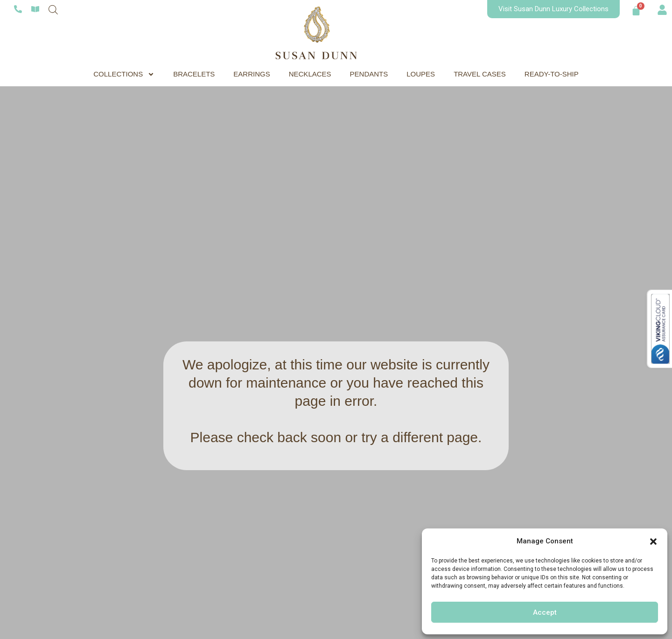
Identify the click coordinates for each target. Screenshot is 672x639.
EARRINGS (252, 74)
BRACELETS (194, 74)
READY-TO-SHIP (552, 74)
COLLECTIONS (124, 74)
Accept (545, 612)
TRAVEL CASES (480, 74)
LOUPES (421, 74)
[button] (653, 542)
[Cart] (636, 11)
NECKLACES (310, 74)
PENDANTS (369, 74)
